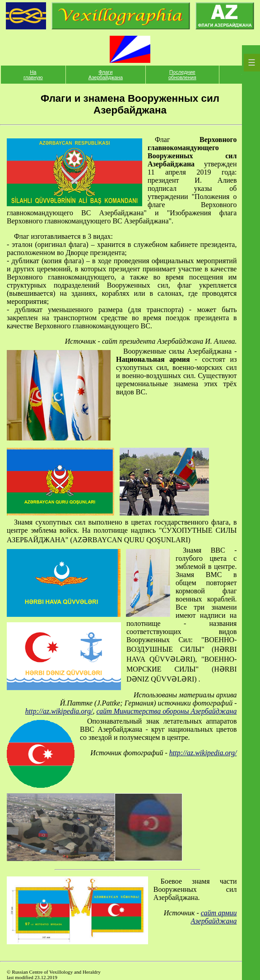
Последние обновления (182, 75)
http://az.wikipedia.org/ (59, 711)
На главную (33, 75)
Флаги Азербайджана (106, 75)
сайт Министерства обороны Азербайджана (166, 711)
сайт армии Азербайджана (214, 917)
